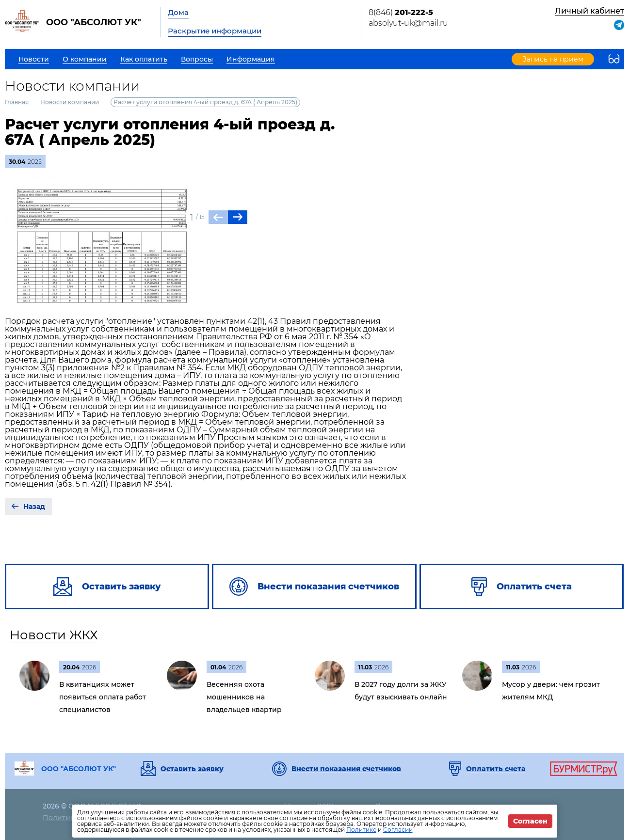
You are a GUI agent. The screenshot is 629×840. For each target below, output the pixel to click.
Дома (178, 12)
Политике (361, 830)
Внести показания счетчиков (346, 769)
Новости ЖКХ (54, 635)
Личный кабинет (589, 11)
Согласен (530, 821)
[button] (238, 217)
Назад (34, 507)
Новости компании (70, 102)
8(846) (401, 12)
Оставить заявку (192, 769)
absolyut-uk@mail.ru (408, 23)
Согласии (398, 830)
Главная (17, 102)
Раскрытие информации (215, 31)
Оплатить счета (496, 769)
